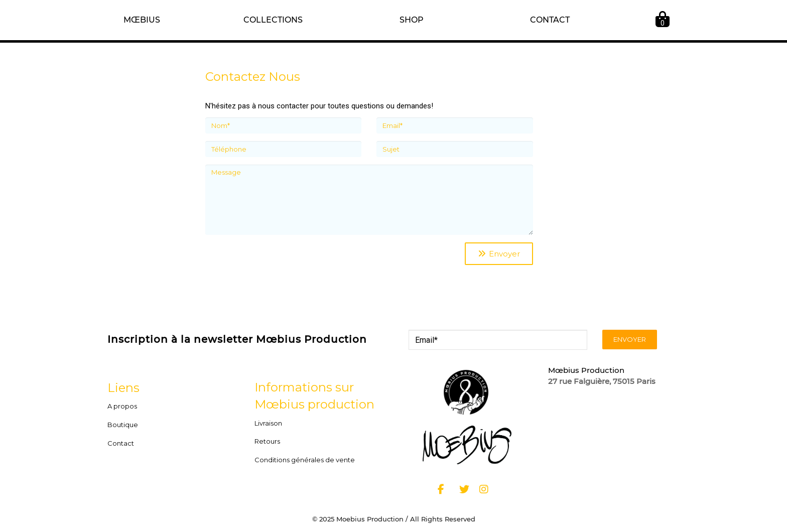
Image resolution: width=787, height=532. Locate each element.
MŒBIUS (142, 20)
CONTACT (550, 20)
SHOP (412, 20)
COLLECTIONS (273, 20)
